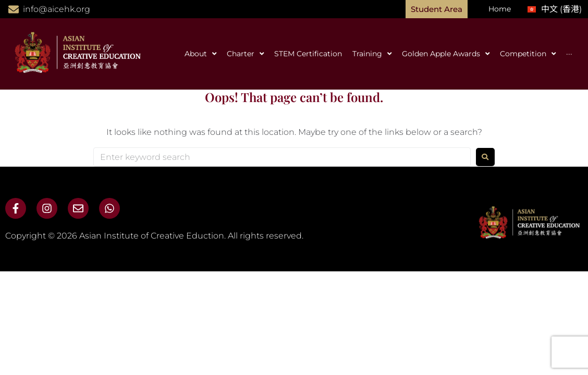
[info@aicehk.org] (14, 9)
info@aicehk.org (57, 9)
